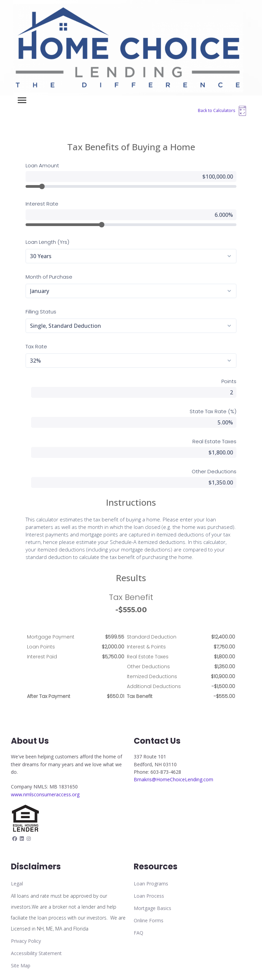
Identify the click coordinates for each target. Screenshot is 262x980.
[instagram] (29, 838)
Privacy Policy (26, 941)
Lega (16, 884)
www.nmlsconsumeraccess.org (45, 794)
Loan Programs (151, 884)
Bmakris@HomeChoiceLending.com (173, 779)
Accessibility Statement (36, 953)
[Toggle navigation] (22, 100)
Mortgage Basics (152, 908)
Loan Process (149, 896)
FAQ (139, 933)
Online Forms (149, 920)
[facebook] (15, 838)
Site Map (21, 965)
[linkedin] (22, 838)
